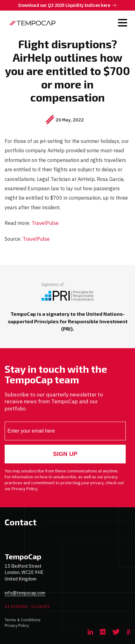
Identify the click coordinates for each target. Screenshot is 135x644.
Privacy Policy (17, 625)
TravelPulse (45, 223)
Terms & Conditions (23, 620)
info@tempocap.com (25, 593)
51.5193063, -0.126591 (27, 606)
